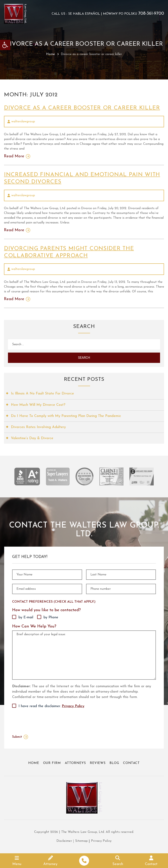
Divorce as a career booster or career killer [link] (82, 108)
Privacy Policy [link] (73, 706)
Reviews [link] (98, 763)
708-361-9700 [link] (151, 14)
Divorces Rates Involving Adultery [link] (38, 427)
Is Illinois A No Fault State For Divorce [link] (42, 394)
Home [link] (50, 54)
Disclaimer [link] (64, 841)
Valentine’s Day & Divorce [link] (32, 438)
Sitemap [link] (81, 841)
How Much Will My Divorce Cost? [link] (38, 405)
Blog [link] (114, 763)
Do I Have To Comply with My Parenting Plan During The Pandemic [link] (66, 416)
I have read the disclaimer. (51, 706)
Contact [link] (131, 763)
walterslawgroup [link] (23, 122)
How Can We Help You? (34, 626)
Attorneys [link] (75, 763)
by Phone (51, 617)
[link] (5, 45)
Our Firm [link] (52, 763)
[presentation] (42, 721)
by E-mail (26, 617)
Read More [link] (14, 156)
